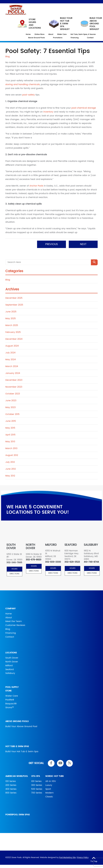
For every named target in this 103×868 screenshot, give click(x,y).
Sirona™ (10, 708)
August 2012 (12, 455)
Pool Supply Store (12, 689)
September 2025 (14, 305)
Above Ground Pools (17, 721)
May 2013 (10, 442)
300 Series (37, 785)
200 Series (11, 785)
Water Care (12, 696)
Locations (11, 653)
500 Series (37, 789)
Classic (49, 797)
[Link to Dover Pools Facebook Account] (51, 763)
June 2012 (11, 469)
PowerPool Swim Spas (18, 815)
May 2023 (10, 407)
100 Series (11, 781)
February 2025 (13, 332)
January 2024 (13, 373)
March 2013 (11, 448)
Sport (48, 789)
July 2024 (10, 353)
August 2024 (12, 346)
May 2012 (10, 476)
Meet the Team (14, 621)
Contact (10, 637)
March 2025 (12, 325)
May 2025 (11, 319)
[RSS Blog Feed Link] (69, 763)
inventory (48, 112)
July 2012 (10, 462)
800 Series (11, 793)
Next (83, 244)
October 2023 (13, 394)
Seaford (10, 669)
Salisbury (10, 673)
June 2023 (11, 401)
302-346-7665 (14, 563)
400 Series (11, 789)
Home (9, 614)
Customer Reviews (15, 625)
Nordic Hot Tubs (55, 776)
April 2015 (10, 435)
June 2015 (11, 421)
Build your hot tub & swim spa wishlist (61, 24)
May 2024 (11, 360)
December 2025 (14, 298)
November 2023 (14, 387)
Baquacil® (11, 704)
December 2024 (14, 339)
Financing (11, 633)
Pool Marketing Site (67, 858)
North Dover (12, 662)
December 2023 (14, 380)
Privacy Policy (83, 858)
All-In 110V (51, 781)
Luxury (49, 785)
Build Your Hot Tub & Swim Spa (22, 752)
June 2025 (11, 312)
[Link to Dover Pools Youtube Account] (60, 763)
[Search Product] (94, 262)
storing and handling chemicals (23, 84)
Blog (8, 280)
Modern (49, 793)
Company (10, 609)
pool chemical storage (84, 108)
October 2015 (12, 414)
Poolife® (10, 700)
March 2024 (12, 366)
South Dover (12, 658)
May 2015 (10, 428)
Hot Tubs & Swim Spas (17, 746)
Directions (15, 574)
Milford (9, 666)
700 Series (37, 793)
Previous (52, 244)
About (9, 618)
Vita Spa (36, 776)
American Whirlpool (17, 776)
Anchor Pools (36, 186)
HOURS (15, 569)
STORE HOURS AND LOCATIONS (29, 24)
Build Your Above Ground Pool (21, 726)
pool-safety (29, 95)
